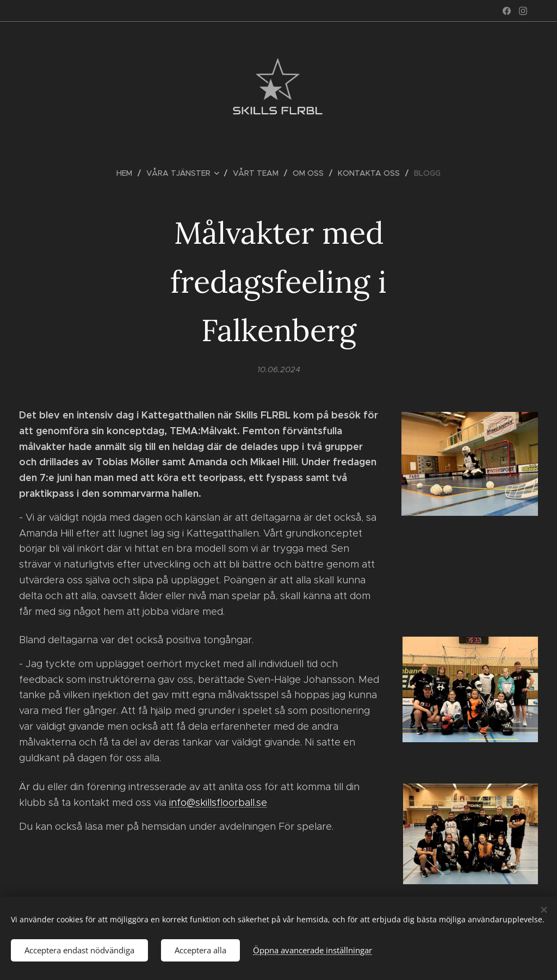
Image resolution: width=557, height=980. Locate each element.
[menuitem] (129, 173)
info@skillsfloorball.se (218, 803)
